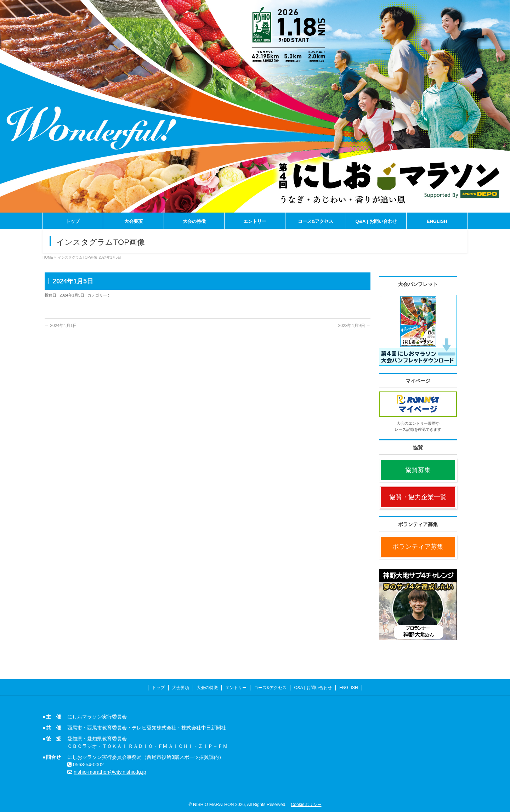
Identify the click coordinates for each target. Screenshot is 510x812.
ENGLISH (349, 688)
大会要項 (181, 688)
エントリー (236, 688)
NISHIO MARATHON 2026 (219, 805)
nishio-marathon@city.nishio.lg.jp (110, 772)
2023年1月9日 (354, 326)
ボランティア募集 (418, 547)
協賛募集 (418, 470)
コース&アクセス (270, 688)
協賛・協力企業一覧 (418, 497)
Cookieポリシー (306, 805)
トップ (158, 688)
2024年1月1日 (61, 326)
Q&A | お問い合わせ (313, 688)
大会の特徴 (207, 688)
